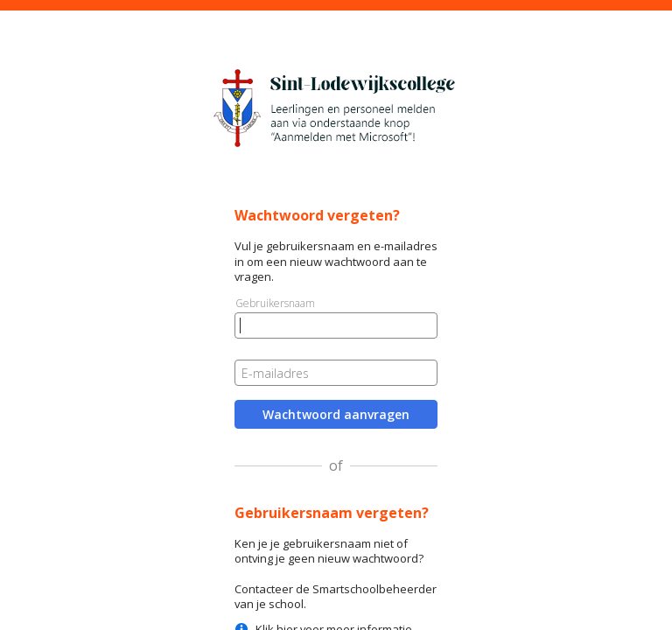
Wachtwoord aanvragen (336, 414)
